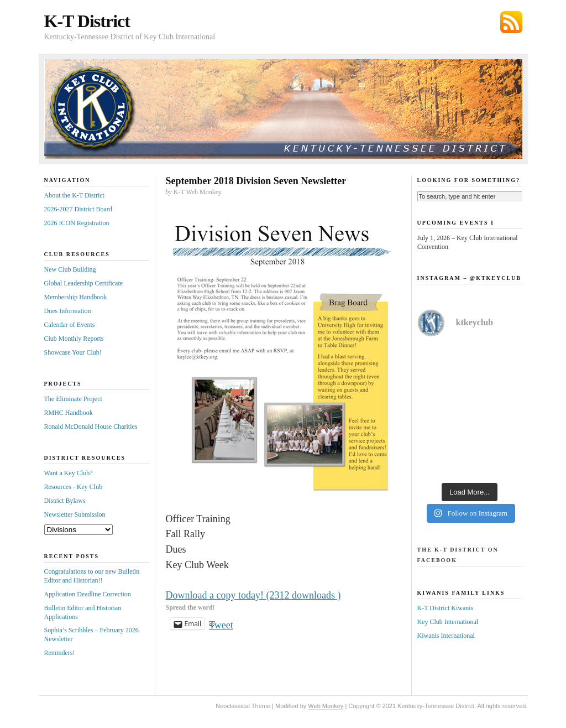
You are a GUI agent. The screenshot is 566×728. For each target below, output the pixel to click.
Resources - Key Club (74, 487)
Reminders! (60, 653)
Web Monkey (326, 706)
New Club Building (70, 269)
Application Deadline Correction (88, 594)
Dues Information (68, 311)
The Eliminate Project (73, 399)
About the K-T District (74, 195)
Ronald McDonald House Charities (91, 427)
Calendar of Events (70, 325)
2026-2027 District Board (78, 209)
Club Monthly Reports (74, 339)
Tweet (221, 624)
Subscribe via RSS (511, 22)
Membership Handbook (76, 297)
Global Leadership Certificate (84, 283)
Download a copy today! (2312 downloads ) (253, 595)
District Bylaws (65, 501)
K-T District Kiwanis (446, 608)
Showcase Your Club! (73, 352)
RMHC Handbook (69, 413)
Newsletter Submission (75, 514)
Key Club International (448, 622)
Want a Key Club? (69, 473)
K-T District (87, 21)
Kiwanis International (446, 636)
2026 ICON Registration (77, 223)
